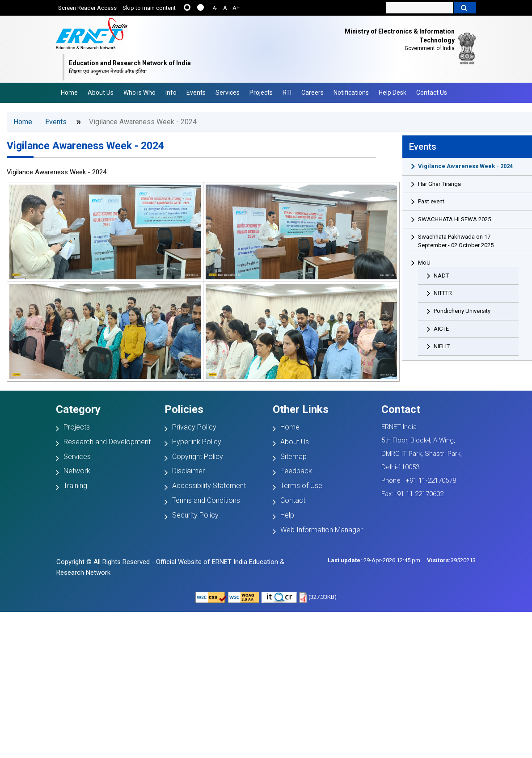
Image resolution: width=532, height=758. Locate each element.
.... (201, 7)
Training (75, 486)
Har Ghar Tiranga (439, 184)
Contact (293, 500)
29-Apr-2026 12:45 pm (374, 560)
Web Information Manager (321, 530)
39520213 (451, 560)
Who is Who (139, 93)
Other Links (301, 409)
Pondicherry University (462, 311)
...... (187, 7)
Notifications (351, 93)
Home (69, 93)
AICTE (441, 329)
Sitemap (293, 457)
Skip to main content (149, 8)
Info (171, 93)
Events (196, 93)
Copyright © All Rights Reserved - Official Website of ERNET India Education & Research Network (170, 567)
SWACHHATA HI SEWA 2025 (454, 219)
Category (78, 409)
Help (287, 515)
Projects (261, 93)
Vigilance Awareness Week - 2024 (85, 146)
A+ (236, 8)
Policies (184, 409)
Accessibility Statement (209, 486)
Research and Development (107, 442)
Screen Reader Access (87, 8)
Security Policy (195, 515)
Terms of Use (301, 486)
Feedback (296, 471)
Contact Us (432, 93)
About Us (101, 93)
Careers (312, 93)
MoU (424, 263)
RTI (287, 93)
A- (215, 8)
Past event (431, 201)
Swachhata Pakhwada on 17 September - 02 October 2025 (456, 241)
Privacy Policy (194, 427)
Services (228, 93)
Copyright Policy (198, 457)
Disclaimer (188, 471)
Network (77, 471)
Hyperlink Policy (197, 442)
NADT (441, 276)
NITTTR (443, 293)
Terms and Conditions (206, 500)
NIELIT (442, 346)
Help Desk (393, 93)
